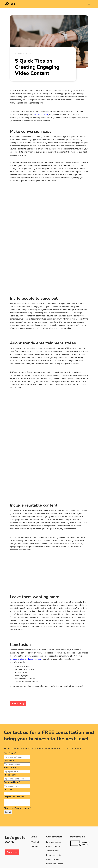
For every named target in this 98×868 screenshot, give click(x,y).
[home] (10, 3)
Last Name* (10, 760)
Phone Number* (12, 775)
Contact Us (12, 852)
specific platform (41, 115)
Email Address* (11, 768)
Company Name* (12, 782)
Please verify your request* (17, 808)
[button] (89, 4)
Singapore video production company (26, 659)
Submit (8, 812)
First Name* (10, 753)
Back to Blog (18, 704)
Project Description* (14, 797)
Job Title (8, 789)
